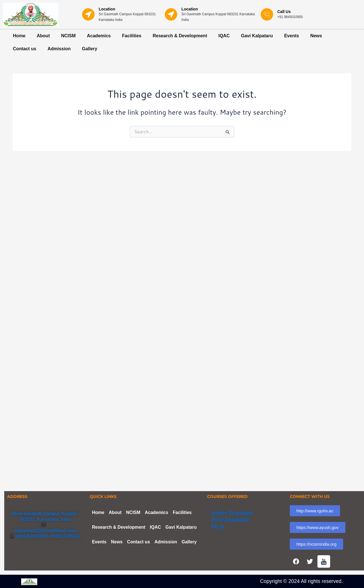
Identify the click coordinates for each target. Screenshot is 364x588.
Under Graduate (233, 511)
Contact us (25, 49)
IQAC (224, 36)
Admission (59, 49)
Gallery (89, 49)
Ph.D (218, 525)
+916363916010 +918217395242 (47, 534)
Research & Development (180, 36)
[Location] (88, 14)
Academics (99, 36)
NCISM (68, 36)
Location (107, 9)
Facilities (132, 36)
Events (291, 36)
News (316, 36)
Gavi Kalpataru (257, 36)
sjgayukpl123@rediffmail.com (46, 529)
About (43, 36)
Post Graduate (231, 518)
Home (19, 36)
